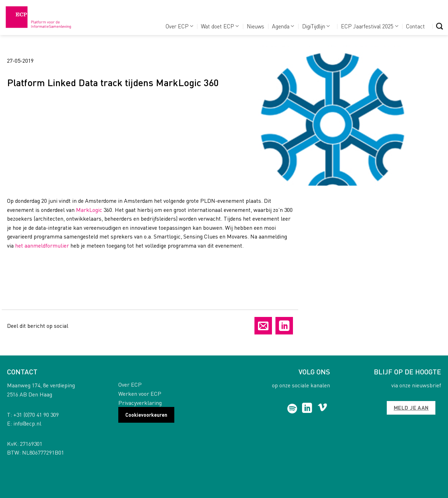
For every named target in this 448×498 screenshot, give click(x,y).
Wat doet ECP (220, 26)
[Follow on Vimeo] (323, 409)
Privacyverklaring (140, 403)
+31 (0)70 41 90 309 (36, 414)
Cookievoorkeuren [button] (146, 415)
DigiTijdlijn (316, 26)
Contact (415, 26)
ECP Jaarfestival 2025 (369, 26)
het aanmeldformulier (42, 245)
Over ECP (179, 26)
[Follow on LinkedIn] (307, 409)
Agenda (283, 26)
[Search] (439, 26)
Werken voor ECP (140, 393)
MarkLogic (89, 210)
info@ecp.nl (27, 423)
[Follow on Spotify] (292, 409)
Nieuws (255, 26)
